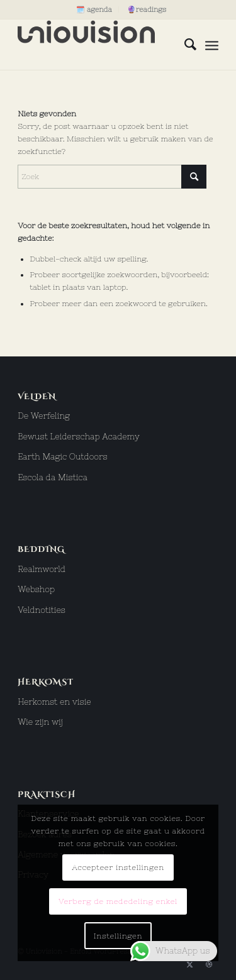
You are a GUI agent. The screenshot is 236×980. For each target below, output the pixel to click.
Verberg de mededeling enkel (118, 901)
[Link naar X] (190, 964)
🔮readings (147, 9)
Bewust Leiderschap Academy (79, 437)
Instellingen (118, 936)
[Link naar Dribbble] (209, 964)
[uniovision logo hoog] (98, 45)
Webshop (36, 589)
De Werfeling (44, 416)
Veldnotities (42, 610)
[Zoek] (184, 45)
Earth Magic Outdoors (63, 457)
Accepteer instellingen (118, 867)
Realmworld (42, 569)
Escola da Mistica (53, 477)
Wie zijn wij (40, 722)
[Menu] (212, 45)
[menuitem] (94, 9)
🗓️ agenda (94, 9)
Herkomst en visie (54, 702)
